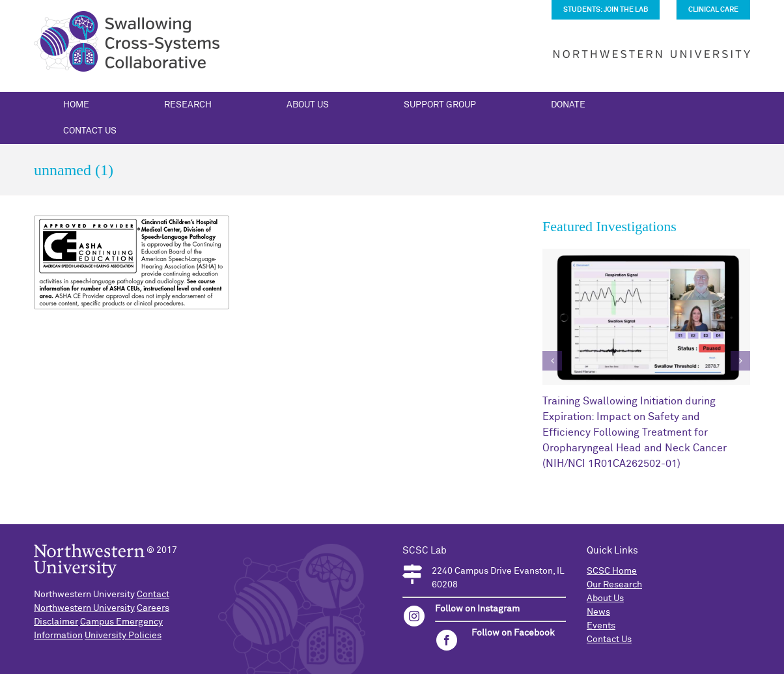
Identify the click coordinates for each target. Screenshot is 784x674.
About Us (605, 598)
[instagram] (414, 616)
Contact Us (609, 639)
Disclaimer (56, 622)
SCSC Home (612, 571)
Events (601, 626)
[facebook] (447, 640)
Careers (153, 608)
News (598, 612)
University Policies (123, 636)
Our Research (614, 585)
